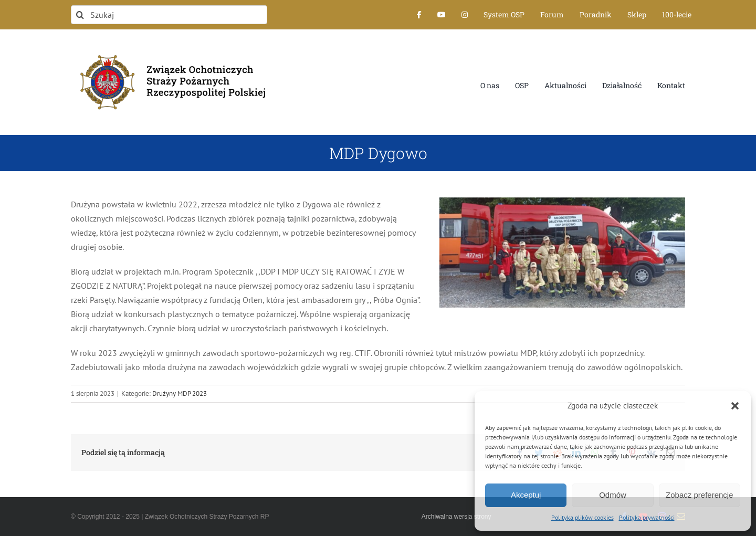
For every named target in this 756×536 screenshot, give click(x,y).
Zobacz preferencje (699, 495)
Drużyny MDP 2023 (180, 393)
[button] (735, 406)
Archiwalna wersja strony (456, 517)
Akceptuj (526, 495)
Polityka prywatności (647, 517)
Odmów (613, 495)
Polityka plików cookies (582, 517)
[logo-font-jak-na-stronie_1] (169, 49)
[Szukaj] (169, 15)
